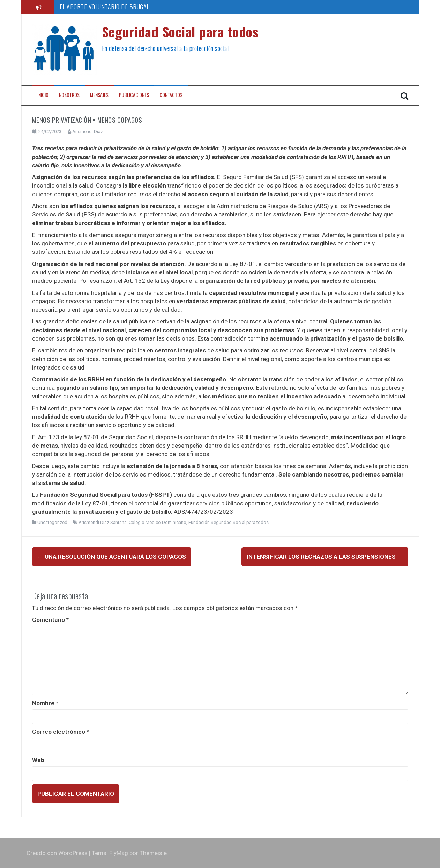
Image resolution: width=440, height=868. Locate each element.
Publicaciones (134, 95)
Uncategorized (52, 522)
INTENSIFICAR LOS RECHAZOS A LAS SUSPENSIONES (325, 557)
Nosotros (69, 95)
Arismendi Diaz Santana (103, 522)
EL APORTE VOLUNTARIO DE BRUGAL (105, 7)
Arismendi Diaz (88, 132)
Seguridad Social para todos (180, 31)
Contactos (171, 95)
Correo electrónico (61, 732)
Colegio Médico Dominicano (158, 522)
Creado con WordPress (57, 853)
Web (38, 760)
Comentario (50, 620)
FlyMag (119, 853)
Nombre (45, 703)
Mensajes (99, 95)
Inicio (43, 95)
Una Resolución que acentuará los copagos (112, 557)
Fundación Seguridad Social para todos (229, 522)
